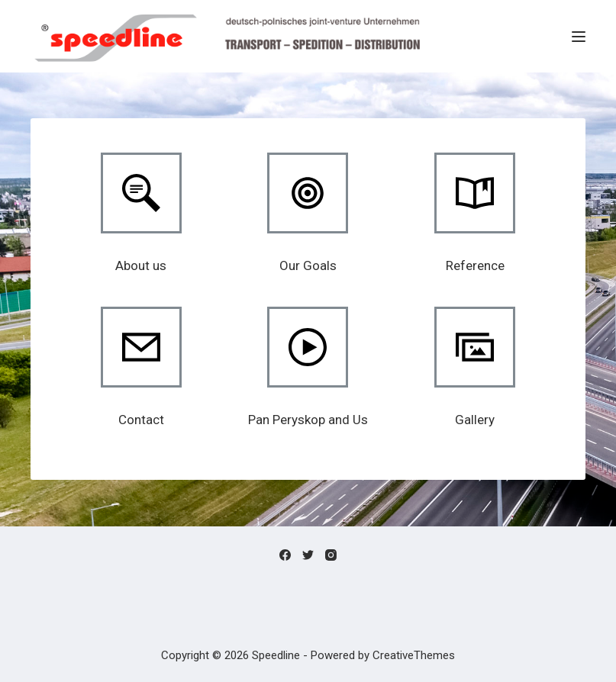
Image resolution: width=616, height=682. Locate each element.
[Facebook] (285, 555)
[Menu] (579, 37)
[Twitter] (308, 555)
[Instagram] (331, 555)
